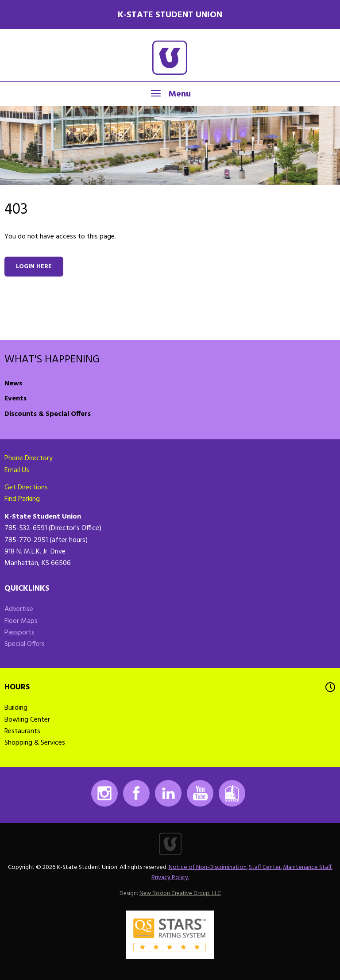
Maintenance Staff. (308, 867)
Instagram (104, 793)
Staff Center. (265, 867)
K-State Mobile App (232, 793)
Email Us (17, 470)
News (13, 384)
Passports (19, 633)
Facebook (136, 793)
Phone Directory (29, 458)
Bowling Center (27, 720)
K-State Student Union (170, 15)
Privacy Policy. (170, 878)
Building (16, 708)
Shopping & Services (35, 743)
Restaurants (22, 731)
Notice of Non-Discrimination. (208, 867)
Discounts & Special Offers (48, 414)
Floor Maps (21, 621)
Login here (34, 267)
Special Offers (25, 644)
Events (15, 399)
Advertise (19, 609)
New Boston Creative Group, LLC (180, 894)
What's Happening (52, 360)
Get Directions (26, 488)
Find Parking (22, 499)
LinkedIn (168, 793)
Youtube (200, 793)
